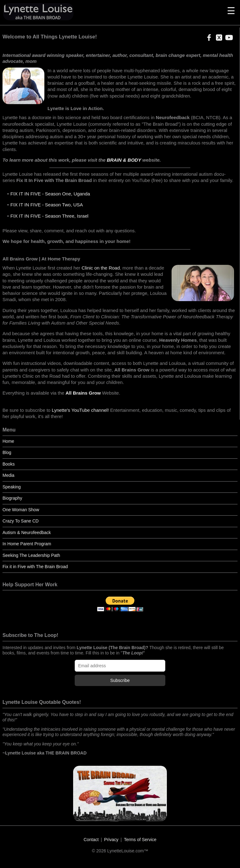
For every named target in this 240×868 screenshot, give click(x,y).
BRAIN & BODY (124, 160)
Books (9, 464)
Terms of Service (140, 840)
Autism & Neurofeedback (27, 532)
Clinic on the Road (101, 268)
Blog (7, 452)
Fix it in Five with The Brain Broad (35, 567)
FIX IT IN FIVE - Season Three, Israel (49, 216)
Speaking (12, 487)
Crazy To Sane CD (21, 521)
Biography (12, 498)
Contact (91, 840)
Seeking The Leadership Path (31, 555)
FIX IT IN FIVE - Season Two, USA (47, 205)
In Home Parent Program (27, 544)
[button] (208, 40)
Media (8, 475)
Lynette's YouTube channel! (80, 410)
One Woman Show (21, 510)
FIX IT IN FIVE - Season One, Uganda (50, 194)
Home (8, 441)
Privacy (111, 840)
